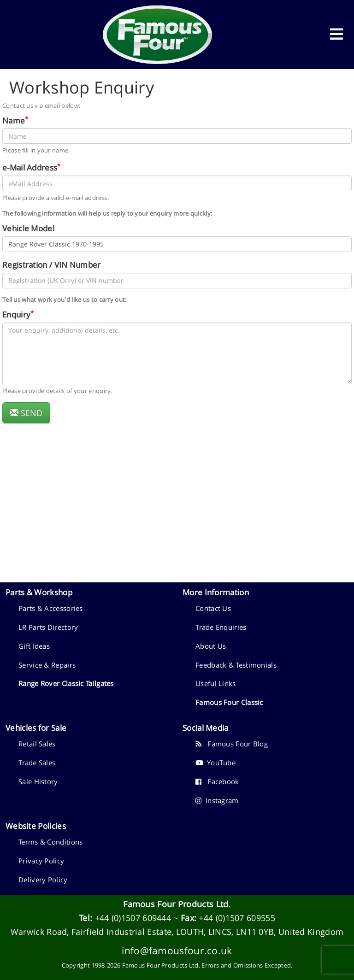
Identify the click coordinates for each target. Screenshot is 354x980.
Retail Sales (37, 744)
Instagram (217, 800)
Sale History (38, 781)
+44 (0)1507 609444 (133, 918)
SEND (26, 413)
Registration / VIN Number (52, 264)
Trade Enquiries (221, 627)
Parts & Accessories (51, 608)
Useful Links (216, 683)
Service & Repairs (47, 665)
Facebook (217, 781)
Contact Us (213, 608)
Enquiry (16, 314)
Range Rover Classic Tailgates (66, 683)
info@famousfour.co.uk (177, 950)
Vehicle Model (28, 228)
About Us (211, 646)
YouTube (215, 763)
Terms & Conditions (50, 842)
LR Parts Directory (48, 627)
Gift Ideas (34, 646)
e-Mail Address (30, 167)
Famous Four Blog (232, 744)
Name (14, 120)
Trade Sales (37, 763)
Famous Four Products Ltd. (177, 904)
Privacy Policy (41, 861)
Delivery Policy (43, 880)
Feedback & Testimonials (236, 665)
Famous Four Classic (229, 702)
